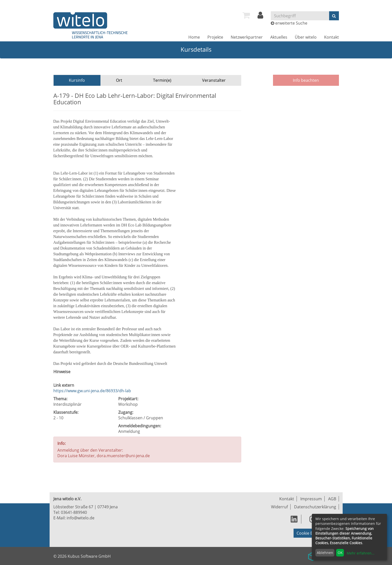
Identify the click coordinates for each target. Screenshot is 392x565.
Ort (119, 80)
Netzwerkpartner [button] (247, 37)
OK (340, 553)
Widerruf (279, 507)
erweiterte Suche (291, 23)
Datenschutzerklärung (315, 507)
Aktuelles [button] (279, 37)
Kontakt (332, 37)
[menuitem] (246, 15)
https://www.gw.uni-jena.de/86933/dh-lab (92, 391)
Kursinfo (77, 80)
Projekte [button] (215, 37)
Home (194, 37)
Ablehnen (325, 553)
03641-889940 (74, 512)
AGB (332, 499)
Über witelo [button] (306, 37)
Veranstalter (214, 80)
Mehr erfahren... (361, 553)
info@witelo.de (81, 518)
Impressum (311, 499)
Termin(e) (162, 80)
